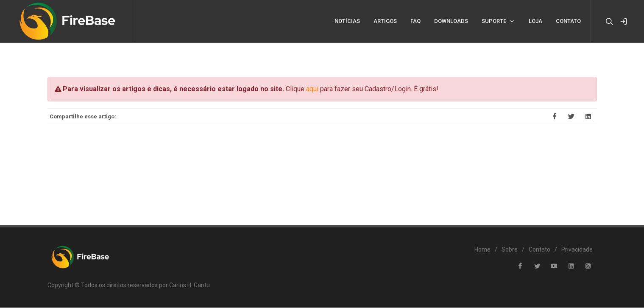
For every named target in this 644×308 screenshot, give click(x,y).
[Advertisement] (322, 170)
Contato (539, 250)
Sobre (510, 250)
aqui (312, 89)
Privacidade (577, 250)
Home (482, 250)
